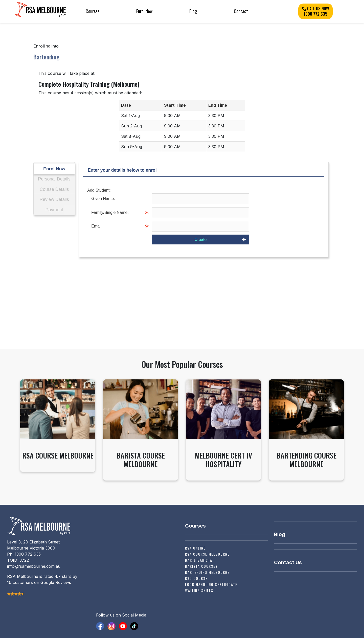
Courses (93, 11)
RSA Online (195, 548)
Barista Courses (201, 566)
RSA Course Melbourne (207, 554)
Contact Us (288, 562)
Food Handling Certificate (211, 584)
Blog (193, 11)
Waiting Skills (199, 590)
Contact (241, 11)
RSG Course (196, 578)
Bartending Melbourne (207, 572)
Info (253, 213)
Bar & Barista (199, 560)
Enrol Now (144, 11)
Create (200, 240)
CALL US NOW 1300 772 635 (315, 11)
